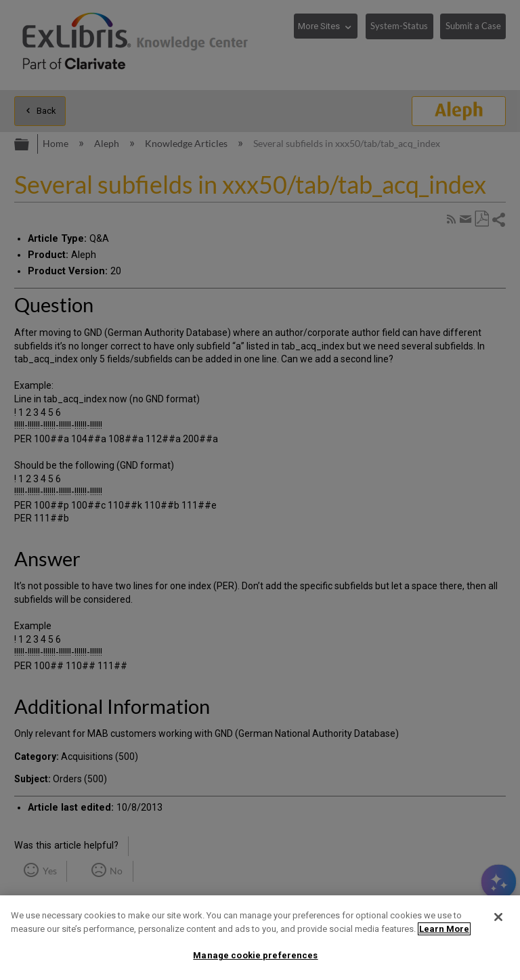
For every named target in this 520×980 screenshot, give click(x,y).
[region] (260, 938)
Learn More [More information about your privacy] (444, 929)
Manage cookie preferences (255, 955)
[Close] (498, 917)
